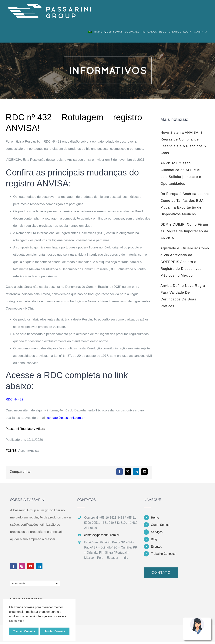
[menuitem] (90, 32)
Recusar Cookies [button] (24, 631)
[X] (128, 472)
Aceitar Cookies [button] (55, 631)
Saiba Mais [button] (17, 621)
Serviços (157, 532)
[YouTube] (31, 566)
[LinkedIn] (136, 472)
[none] (35, 583)
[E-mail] (144, 472)
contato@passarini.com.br (66, 418)
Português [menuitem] (19, 583)
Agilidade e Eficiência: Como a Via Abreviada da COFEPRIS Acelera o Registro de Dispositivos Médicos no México (185, 262)
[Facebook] (119, 472)
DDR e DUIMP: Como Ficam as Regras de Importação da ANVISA (184, 231)
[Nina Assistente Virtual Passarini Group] (197, 619)
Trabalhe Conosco (163, 554)
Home (155, 518)
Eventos (156, 547)
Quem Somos (160, 525)
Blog (154, 539)
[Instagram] (22, 566)
